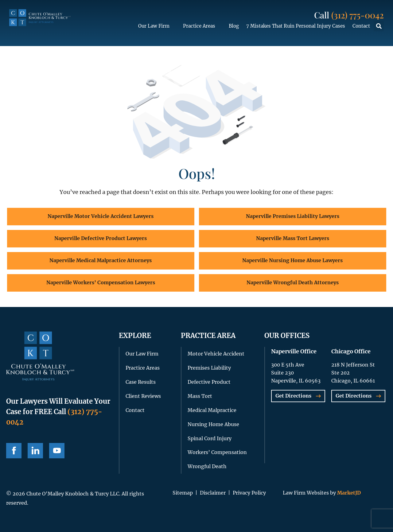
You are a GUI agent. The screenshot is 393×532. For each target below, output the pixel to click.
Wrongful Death (207, 466)
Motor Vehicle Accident (216, 354)
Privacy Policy (249, 493)
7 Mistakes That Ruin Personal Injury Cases (296, 26)
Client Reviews (143, 396)
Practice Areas (202, 26)
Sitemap (183, 493)
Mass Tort (200, 396)
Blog (234, 26)
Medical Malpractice (212, 410)
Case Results (141, 382)
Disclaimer (213, 493)
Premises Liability (209, 368)
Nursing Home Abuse (213, 424)
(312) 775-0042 (358, 15)
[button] (379, 26)
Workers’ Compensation (217, 452)
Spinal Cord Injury (210, 438)
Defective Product (209, 382)
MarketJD (348, 493)
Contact (361, 26)
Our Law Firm (157, 26)
